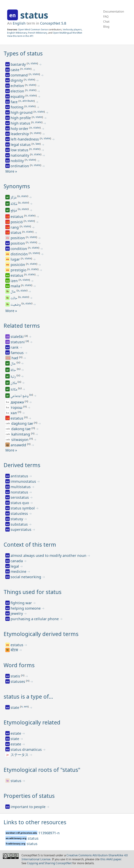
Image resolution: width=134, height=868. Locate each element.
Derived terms (22, 465)
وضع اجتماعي (20, 396)
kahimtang (21, 434)
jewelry (17, 613)
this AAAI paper (111, 859)
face (15, 102)
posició (17, 222)
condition (19, 249)
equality (18, 96)
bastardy (19, 64)
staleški (18, 337)
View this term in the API (20, 36)
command (20, 75)
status (34, 15)
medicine (19, 571)
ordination (20, 166)
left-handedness (25, 139)
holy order (20, 129)
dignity (17, 80)
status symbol (23, 508)
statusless (20, 513)
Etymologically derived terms (41, 634)
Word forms (19, 665)
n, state (32, 63)
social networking (26, 577)
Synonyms (17, 186)
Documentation (114, 11)
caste (15, 70)
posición (18, 265)
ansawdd (19, 445)
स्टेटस (15, 650)
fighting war (22, 603)
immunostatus (24, 481)
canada (17, 561)
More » (11, 171)
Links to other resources (35, 822)
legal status (21, 145)
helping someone (26, 608)
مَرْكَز (14, 198)
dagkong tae (23, 423)
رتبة (13, 377)
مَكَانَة (14, 204)
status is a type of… (28, 697)
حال (13, 292)
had (15, 358)
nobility (18, 161)
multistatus (21, 487)
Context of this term (30, 545)
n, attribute (27, 101)
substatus (20, 524)
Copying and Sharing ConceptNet (49, 863)
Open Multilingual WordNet (67, 33)
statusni (18, 342)
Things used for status (33, 592)
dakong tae (21, 429)
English (19, 23)
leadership (20, 134)
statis (16, 676)
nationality (20, 155)
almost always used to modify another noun (49, 555)
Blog (106, 27)
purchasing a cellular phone (35, 619)
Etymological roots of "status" (42, 770)
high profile (21, 118)
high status (21, 123)
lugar (16, 259)
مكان (14, 383)
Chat (106, 22)
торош (17, 407)
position (18, 238)
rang (15, 227)
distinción (20, 254)
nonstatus (20, 492)
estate (16, 733)
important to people (28, 807)
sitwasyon (20, 440)
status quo (20, 503)
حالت (14, 298)
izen (15, 281)
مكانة (14, 390)
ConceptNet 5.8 (53, 23)
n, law (36, 144)
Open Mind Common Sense (33, 29)
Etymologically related (32, 722)
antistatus (20, 476)
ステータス (20, 755)
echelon (18, 86)
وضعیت (16, 305)
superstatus (21, 529)
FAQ (106, 17)
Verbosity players (72, 29)
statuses (18, 681)
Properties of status (29, 796)
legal (15, 566)
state (15, 707)
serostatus (20, 497)
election (18, 91)
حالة (14, 370)
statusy (17, 519)
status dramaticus (27, 749)
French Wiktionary (38, 33)
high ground (22, 112)
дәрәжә (18, 402)
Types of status (23, 53)
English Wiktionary (17, 33)
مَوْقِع (14, 211)
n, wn (24, 706)
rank (15, 347)
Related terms (22, 326)
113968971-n (49, 833)
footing (17, 107)
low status (20, 150)
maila (16, 286)
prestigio (19, 270)
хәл (14, 413)
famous (18, 353)
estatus (17, 217)
